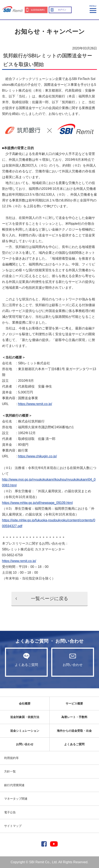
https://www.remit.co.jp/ (35, 404)
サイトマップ (13, 826)
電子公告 (10, 812)
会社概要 (25, 703)
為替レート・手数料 (74, 717)
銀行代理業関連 (14, 785)
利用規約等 (11, 758)
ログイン (62, 10)
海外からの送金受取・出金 (74, 731)
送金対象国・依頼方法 (25, 717)
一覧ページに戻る (50, 599)
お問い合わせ (73, 660)
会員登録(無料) (38, 10)
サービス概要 (74, 703)
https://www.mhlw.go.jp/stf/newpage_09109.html (37, 503)
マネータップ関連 (16, 799)
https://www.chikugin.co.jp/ (37, 456)
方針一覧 (10, 771)
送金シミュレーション (25, 731)
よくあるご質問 (26, 660)
